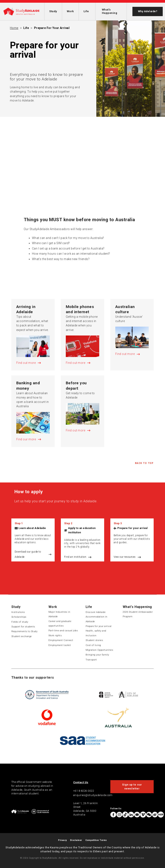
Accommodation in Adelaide (97, 619)
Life (86, 11)
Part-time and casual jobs (63, 630)
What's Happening (110, 11)
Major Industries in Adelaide (59, 614)
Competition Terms (96, 840)
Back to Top (144, 463)
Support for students (23, 627)
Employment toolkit (60, 645)
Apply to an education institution (82, 530)
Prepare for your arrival (52, 28)
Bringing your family (97, 655)
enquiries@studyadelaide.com (93, 795)
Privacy (62, 840)
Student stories (94, 640)
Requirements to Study (24, 631)
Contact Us (81, 782)
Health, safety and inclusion (96, 633)
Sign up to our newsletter (132, 787)
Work (70, 11)
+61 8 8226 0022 (84, 791)
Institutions (18, 612)
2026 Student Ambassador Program (138, 614)
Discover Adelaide (95, 612)
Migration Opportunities (99, 650)
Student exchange (22, 636)
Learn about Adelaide (32, 528)
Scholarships (19, 617)
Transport (91, 660)
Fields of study (20, 622)
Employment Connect (61, 640)
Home (14, 28)
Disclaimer (76, 840)
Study (53, 11)
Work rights (55, 635)
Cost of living (93, 645)
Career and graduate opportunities (60, 623)
